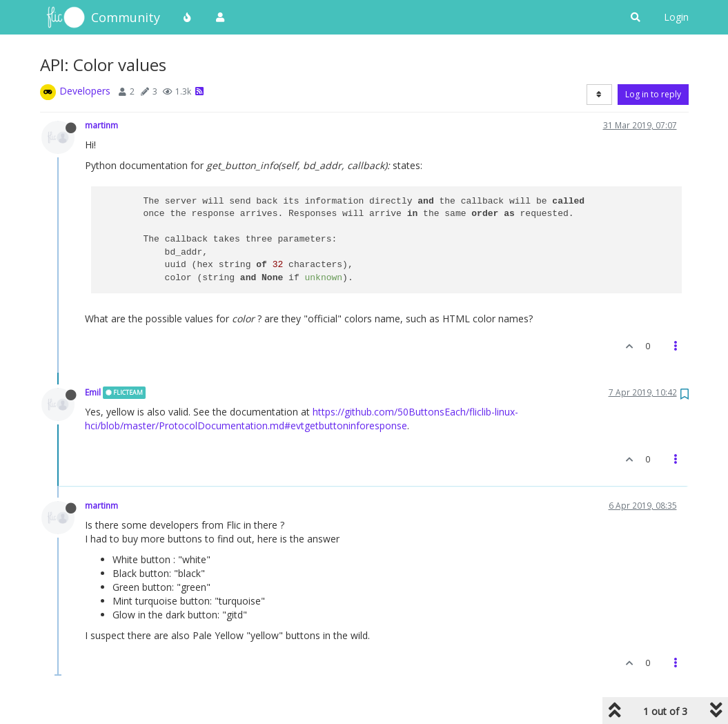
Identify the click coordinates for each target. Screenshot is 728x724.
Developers (85, 91)
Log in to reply (653, 94)
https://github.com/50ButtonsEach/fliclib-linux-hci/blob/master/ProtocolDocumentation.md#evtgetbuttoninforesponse (302, 419)
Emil (93, 392)
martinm (101, 125)
